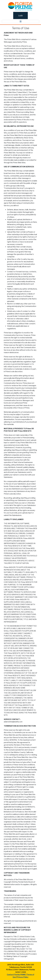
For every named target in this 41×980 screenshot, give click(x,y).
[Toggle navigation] (20, 22)
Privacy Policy (23, 977)
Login (20, 15)
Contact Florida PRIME (16, 975)
